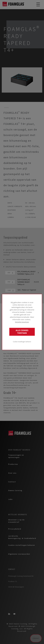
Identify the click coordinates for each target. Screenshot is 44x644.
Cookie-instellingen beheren (22, 342)
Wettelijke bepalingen (22, 322)
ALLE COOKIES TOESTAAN (22, 332)
